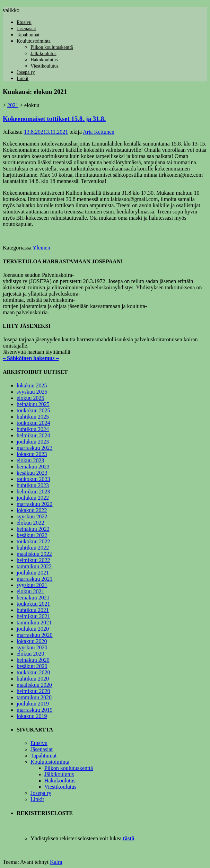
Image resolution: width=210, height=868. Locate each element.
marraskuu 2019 (35, 710)
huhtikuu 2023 (33, 485)
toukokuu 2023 (33, 479)
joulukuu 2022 (33, 498)
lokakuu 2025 (32, 385)
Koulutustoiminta (34, 41)
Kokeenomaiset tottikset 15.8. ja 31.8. (54, 119)
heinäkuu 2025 (33, 404)
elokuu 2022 (30, 523)
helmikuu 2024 (33, 435)
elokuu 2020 (30, 654)
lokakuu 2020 (32, 641)
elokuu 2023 (30, 460)
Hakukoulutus (44, 60)
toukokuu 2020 (33, 672)
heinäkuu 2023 (33, 467)
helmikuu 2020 (33, 691)
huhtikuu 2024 (33, 429)
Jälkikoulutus (43, 54)
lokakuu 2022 (32, 510)
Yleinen (41, 248)
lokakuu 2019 (32, 716)
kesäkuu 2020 (32, 666)
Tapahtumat (28, 35)
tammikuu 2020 (34, 697)
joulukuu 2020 (33, 629)
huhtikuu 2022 (33, 548)
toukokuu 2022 (33, 541)
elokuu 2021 (30, 591)
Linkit (23, 78)
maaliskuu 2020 (34, 685)
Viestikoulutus (45, 66)
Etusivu (24, 22)
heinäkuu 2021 (33, 598)
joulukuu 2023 (33, 442)
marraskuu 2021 (35, 579)
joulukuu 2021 (33, 573)
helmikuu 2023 (33, 492)
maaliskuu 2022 (34, 554)
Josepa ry (26, 72)
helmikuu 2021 (33, 616)
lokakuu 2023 (32, 454)
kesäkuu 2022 (32, 535)
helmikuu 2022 (33, 560)
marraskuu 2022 (35, 504)
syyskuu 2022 (32, 516)
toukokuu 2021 (33, 604)
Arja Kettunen (99, 132)
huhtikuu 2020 (33, 679)
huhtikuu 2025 (33, 417)
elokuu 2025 (30, 398)
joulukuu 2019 (33, 704)
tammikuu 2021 (34, 622)
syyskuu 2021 (32, 585)
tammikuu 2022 (34, 566)
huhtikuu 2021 (33, 610)
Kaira (56, 862)
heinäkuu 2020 (33, 660)
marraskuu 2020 (35, 635)
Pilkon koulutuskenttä (52, 47)
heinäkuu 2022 (33, 529)
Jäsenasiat (26, 29)
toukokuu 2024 (33, 423)
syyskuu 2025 (32, 392)
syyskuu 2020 (32, 647)
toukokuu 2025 (33, 410)
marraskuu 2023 (35, 448)
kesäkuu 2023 (32, 473)
